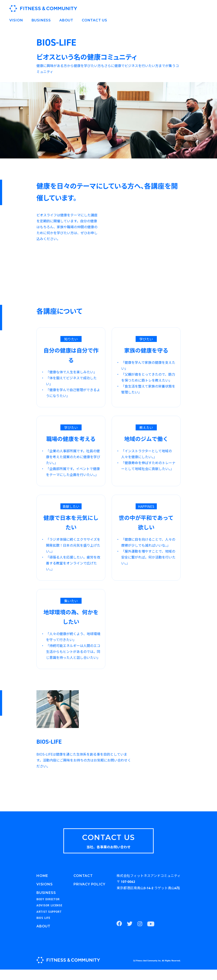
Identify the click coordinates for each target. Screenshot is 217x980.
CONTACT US (95, 20)
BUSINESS (41, 20)
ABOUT (66, 20)
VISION (16, 20)
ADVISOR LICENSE (49, 916)
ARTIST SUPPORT (49, 922)
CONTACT (83, 886)
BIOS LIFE (43, 929)
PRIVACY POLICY (89, 895)
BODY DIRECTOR (48, 910)
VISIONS (45, 895)
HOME (42, 886)
